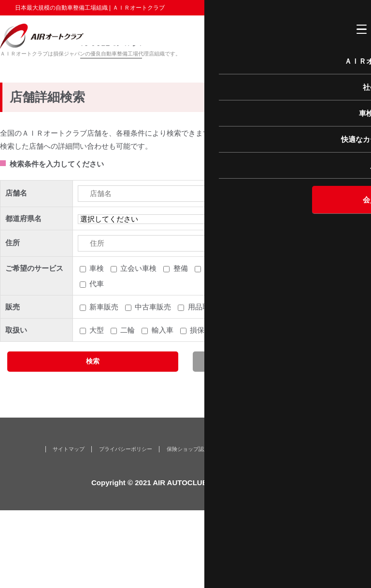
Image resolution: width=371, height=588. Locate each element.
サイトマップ (69, 527)
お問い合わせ (302, 527)
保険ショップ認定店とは (196, 527)
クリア (278, 439)
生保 (228, 408)
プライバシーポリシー (126, 527)
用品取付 (202, 385)
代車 (97, 362)
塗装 (288, 346)
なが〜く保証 (256, 527)
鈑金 (257, 346)
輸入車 (163, 408)
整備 (181, 346)
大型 (97, 408)
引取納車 (219, 346)
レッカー (326, 346)
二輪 (128, 408)
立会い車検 (138, 346)
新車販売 (104, 385)
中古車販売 (153, 385)
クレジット (270, 408)
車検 (97, 346)
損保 (197, 408)
